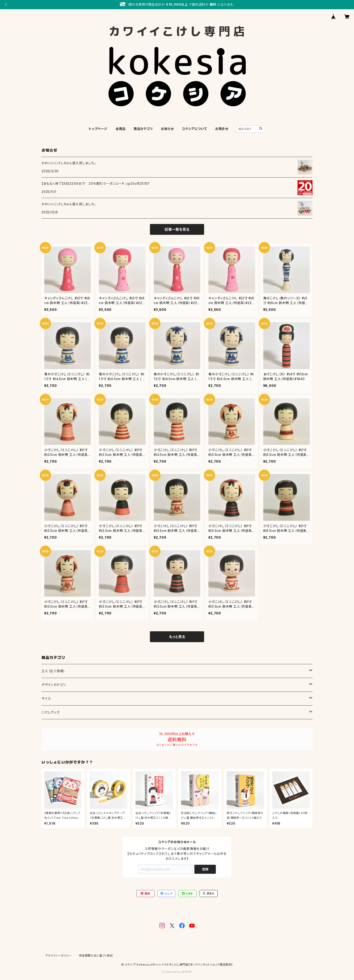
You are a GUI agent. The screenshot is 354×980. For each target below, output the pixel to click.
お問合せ (222, 129)
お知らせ (167, 129)
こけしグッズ (51, 712)
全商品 (121, 129)
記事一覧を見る (177, 229)
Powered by (177, 972)
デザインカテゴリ (54, 685)
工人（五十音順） (53, 671)
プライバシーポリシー (58, 956)
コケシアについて (194, 129)
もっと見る (177, 637)
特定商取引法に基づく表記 (96, 956)
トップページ (98, 129)
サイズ (46, 698)
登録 (205, 869)
